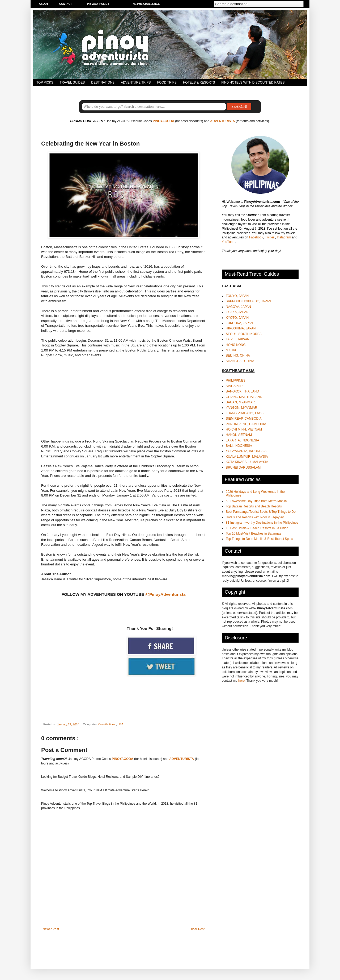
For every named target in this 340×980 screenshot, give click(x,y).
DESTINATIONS (103, 82)
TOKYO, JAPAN (237, 296)
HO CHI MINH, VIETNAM (244, 429)
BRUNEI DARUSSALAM (243, 468)
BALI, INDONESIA (239, 446)
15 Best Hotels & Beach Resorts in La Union (257, 528)
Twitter (270, 237)
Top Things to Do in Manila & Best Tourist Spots (259, 539)
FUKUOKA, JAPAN (239, 323)
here (241, 681)
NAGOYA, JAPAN (238, 307)
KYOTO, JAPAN (237, 318)
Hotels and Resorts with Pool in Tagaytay (255, 517)
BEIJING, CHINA (238, 355)
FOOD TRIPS (167, 82)
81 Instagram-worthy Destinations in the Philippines (262, 523)
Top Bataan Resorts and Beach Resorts (254, 506)
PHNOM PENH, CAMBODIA (246, 424)
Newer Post (51, 929)
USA (121, 724)
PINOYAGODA (163, 121)
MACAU (231, 350)
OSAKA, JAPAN (237, 312)
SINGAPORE (235, 386)
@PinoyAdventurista (165, 594)
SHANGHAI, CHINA (240, 361)
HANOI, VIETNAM (239, 435)
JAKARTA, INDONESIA (243, 440)
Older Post (197, 929)
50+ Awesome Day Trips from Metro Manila (256, 501)
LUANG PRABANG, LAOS (245, 413)
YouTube (229, 242)
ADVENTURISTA (222, 121)
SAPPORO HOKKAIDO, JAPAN (248, 301)
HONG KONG (236, 345)
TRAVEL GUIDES (72, 82)
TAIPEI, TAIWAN (238, 339)
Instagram (284, 237)
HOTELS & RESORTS (199, 82)
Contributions (107, 724)
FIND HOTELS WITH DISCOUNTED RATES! (253, 82)
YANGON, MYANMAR (241, 408)
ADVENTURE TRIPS (136, 82)
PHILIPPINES (236, 381)
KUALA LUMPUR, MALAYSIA (247, 457)
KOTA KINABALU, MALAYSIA (247, 462)
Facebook (256, 237)
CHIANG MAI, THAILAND (244, 397)
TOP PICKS (45, 82)
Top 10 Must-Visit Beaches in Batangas (254, 534)
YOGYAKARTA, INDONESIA (246, 451)
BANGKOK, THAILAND (242, 391)
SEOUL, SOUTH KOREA (244, 334)
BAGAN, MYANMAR (240, 402)
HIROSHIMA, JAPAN (241, 328)
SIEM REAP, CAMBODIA (244, 419)
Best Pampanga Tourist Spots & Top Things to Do (261, 512)
